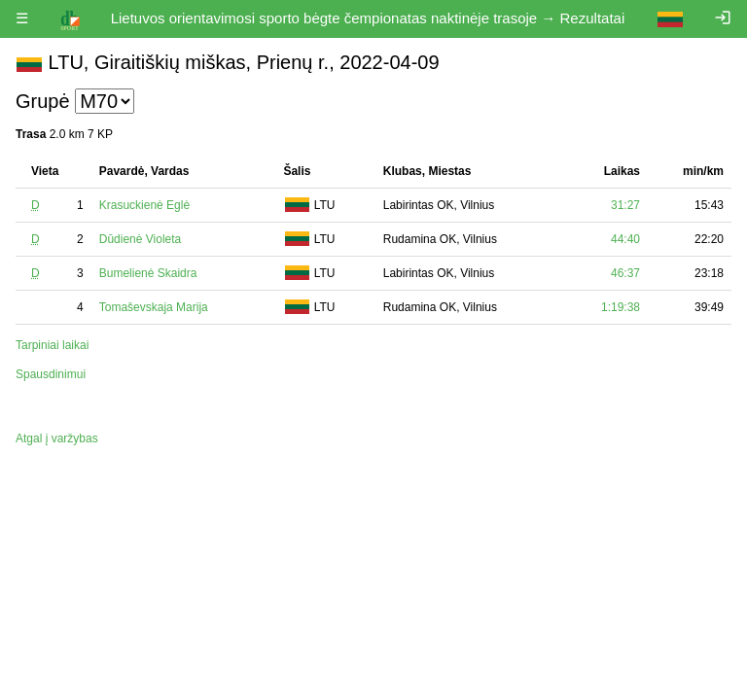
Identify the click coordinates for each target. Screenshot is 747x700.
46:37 (625, 273)
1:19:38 (621, 307)
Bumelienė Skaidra (148, 273)
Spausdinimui (51, 374)
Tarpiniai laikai (52, 345)
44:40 (625, 239)
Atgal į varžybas (57, 438)
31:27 (625, 205)
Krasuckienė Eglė (144, 205)
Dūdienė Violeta (141, 239)
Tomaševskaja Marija (154, 307)
